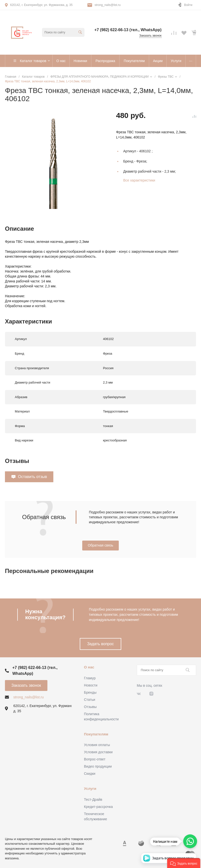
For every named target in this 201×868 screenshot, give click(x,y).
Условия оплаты (97, 745)
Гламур (90, 678)
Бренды (90, 692)
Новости (91, 685)
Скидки (90, 774)
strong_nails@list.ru (108, 5)
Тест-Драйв (93, 799)
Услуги (90, 788)
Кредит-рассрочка (98, 807)
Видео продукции (98, 766)
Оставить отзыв (32, 477)
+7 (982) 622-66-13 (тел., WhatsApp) (128, 30)
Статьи (90, 700)
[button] (184, 863)
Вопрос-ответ (95, 759)
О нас (89, 667)
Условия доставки (98, 752)
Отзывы (90, 707)
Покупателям (96, 734)
